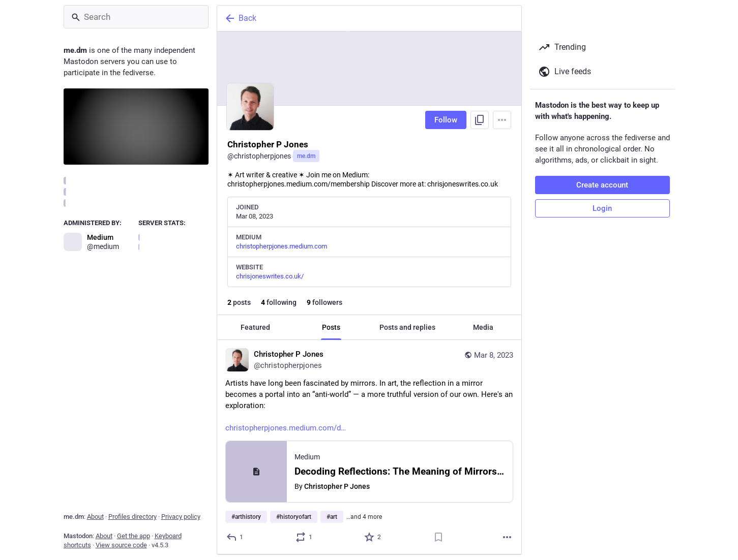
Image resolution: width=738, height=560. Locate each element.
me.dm (306, 156)
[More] (507, 537)
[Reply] (235, 537)
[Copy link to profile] (480, 120)
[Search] (136, 17)
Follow (446, 120)
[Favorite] (373, 537)
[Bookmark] (438, 537)
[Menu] (502, 120)
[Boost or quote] (304, 537)
